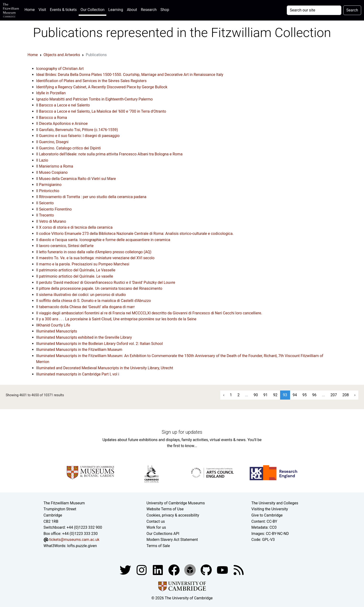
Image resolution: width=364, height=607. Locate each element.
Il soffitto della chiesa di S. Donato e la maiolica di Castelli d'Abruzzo (94, 301)
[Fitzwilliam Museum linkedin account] (174, 570)
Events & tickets (63, 10)
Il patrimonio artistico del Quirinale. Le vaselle (75, 276)
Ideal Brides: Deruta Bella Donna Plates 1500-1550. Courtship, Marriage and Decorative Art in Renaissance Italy (130, 75)
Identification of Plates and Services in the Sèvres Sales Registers (91, 81)
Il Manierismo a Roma (55, 166)
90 (256, 395)
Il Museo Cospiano (52, 172)
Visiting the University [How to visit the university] (270, 509)
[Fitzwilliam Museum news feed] (239, 570)
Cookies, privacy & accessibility (173, 515)
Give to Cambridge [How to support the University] (267, 515)
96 (314, 395)
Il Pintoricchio (48, 191)
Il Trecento (45, 215)
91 (266, 395)
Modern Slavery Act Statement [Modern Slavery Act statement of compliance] (172, 540)
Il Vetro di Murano (51, 221)
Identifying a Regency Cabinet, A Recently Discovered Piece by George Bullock (102, 87)
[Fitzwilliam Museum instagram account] (142, 570)
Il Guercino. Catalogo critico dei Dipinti (69, 148)
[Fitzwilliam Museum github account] (207, 570)
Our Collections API (163, 534)
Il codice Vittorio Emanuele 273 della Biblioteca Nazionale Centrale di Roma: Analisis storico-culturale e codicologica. (135, 234)
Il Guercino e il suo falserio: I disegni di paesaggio (78, 136)
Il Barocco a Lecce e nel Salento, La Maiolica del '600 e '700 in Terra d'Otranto (101, 111)
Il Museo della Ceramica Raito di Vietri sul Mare (76, 179)
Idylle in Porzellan (51, 93)
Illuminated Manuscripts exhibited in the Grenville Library (84, 337)
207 (334, 395)
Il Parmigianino (49, 185)
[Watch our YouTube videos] (223, 570)
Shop (165, 10)
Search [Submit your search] (352, 10)
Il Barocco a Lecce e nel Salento (63, 105)
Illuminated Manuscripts (57, 331)
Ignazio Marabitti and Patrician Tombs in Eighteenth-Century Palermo (95, 99)
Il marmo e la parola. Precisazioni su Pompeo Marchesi (83, 264)
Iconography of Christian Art (60, 69)
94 (295, 395)
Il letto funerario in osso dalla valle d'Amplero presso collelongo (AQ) (94, 252)
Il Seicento (45, 203)
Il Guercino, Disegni (52, 142)
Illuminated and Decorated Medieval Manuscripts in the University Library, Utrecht (105, 368)
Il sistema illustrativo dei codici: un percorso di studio (81, 295)
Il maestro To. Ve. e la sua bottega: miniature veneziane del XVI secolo (95, 258)
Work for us (156, 527)
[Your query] (314, 10)
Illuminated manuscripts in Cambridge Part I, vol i (78, 374)
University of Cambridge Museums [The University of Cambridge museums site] (176, 503)
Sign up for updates (182, 432)
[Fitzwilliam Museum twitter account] (126, 570)
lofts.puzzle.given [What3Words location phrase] (82, 546)
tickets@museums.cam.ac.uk (74, 540)
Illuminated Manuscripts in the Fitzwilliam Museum (79, 350)
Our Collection (92, 10)
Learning (116, 10)
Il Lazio (42, 160)
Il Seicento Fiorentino (54, 209)
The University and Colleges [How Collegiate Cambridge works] (275, 503)
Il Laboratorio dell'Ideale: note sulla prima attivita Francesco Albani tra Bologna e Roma (109, 154)
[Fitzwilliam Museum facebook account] (158, 570)
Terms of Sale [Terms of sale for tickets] (158, 546)
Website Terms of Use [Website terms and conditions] (165, 509)
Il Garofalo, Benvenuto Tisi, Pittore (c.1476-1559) (77, 130)
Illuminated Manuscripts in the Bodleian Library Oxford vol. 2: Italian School (100, 344)
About (132, 10)
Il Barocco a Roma (52, 118)
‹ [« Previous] (224, 395)
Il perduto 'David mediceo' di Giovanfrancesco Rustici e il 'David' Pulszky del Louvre (106, 282)
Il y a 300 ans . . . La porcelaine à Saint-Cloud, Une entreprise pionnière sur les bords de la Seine (116, 319)
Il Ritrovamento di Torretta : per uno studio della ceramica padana (91, 197)
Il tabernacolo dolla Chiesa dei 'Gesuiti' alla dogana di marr (86, 307)
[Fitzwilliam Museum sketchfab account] (190, 570)
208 (346, 395)
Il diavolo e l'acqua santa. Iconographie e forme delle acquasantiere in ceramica (103, 240)
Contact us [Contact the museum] (156, 521)
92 (275, 395)
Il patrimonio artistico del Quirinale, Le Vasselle (76, 270)
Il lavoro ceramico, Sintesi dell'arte (65, 246)
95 (305, 395)
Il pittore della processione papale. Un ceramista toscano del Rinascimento (99, 288)
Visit (42, 10)
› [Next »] (355, 395)
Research (149, 10)
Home (31, 9)
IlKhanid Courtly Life (53, 325)
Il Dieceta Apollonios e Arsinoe (62, 124)
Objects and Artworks (62, 55)
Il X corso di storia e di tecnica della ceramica (74, 227)
